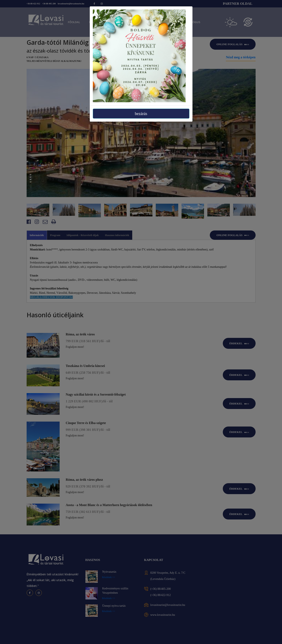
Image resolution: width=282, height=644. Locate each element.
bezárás (141, 114)
